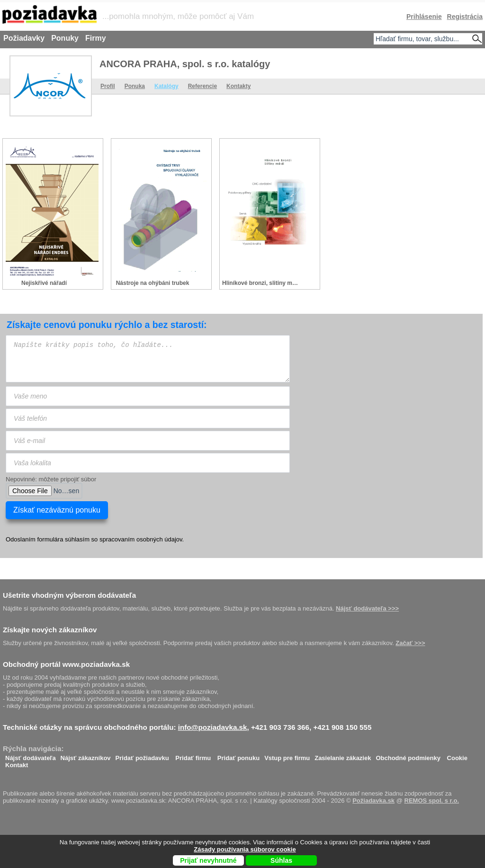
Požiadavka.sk (373, 801)
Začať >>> (410, 643)
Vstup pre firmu (287, 756)
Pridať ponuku (238, 756)
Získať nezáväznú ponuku (57, 510)
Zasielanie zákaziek (343, 756)
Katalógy (166, 86)
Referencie (202, 86)
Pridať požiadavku (142, 756)
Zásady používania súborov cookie (245, 849)
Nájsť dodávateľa (31, 756)
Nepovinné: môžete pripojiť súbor (51, 479)
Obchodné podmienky (408, 756)
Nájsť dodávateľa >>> (367, 608)
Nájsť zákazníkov (86, 756)
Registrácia (465, 17)
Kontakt (17, 763)
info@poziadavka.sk (213, 727)
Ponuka (135, 86)
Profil (108, 86)
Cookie (457, 756)
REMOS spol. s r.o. (432, 801)
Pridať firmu (193, 756)
